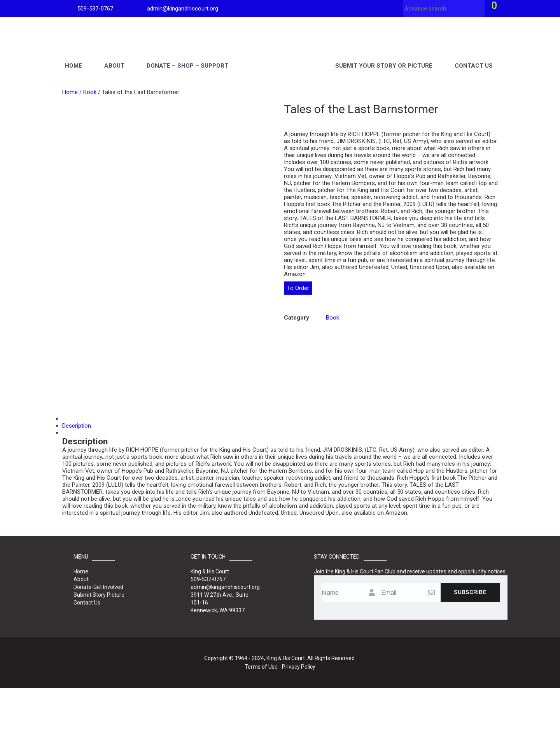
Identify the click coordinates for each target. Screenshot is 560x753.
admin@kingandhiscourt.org (183, 9)
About (114, 57)
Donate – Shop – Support (187, 57)
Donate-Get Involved (98, 652)
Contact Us (474, 57)
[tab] (280, 484)
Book (90, 92)
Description (77, 491)
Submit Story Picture (99, 660)
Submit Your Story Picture (384, 57)
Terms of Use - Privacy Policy (280, 732)
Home (73, 57)
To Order (298, 288)
